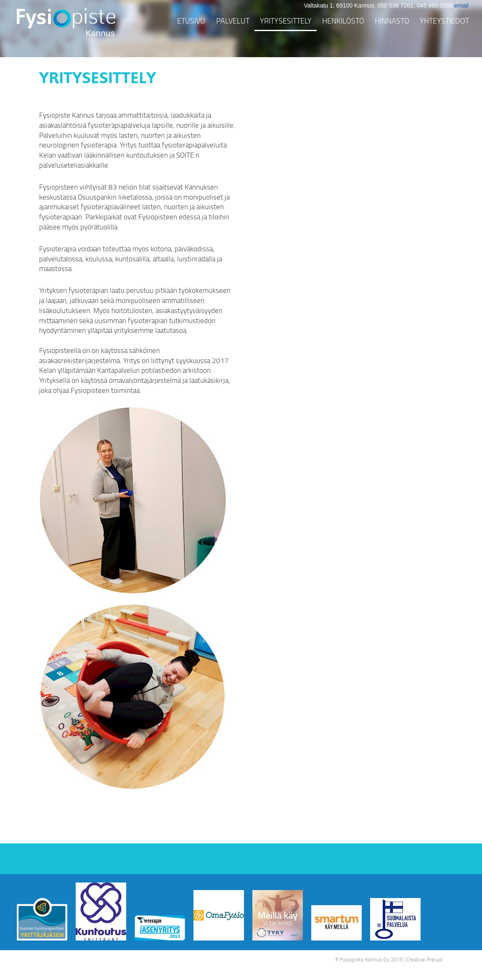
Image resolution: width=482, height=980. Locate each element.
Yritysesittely (286, 21)
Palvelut (233, 21)
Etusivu (191, 21)
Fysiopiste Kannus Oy (365, 959)
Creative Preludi (425, 959)
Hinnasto (392, 21)
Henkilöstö (343, 21)
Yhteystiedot (444, 21)
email (461, 5)
